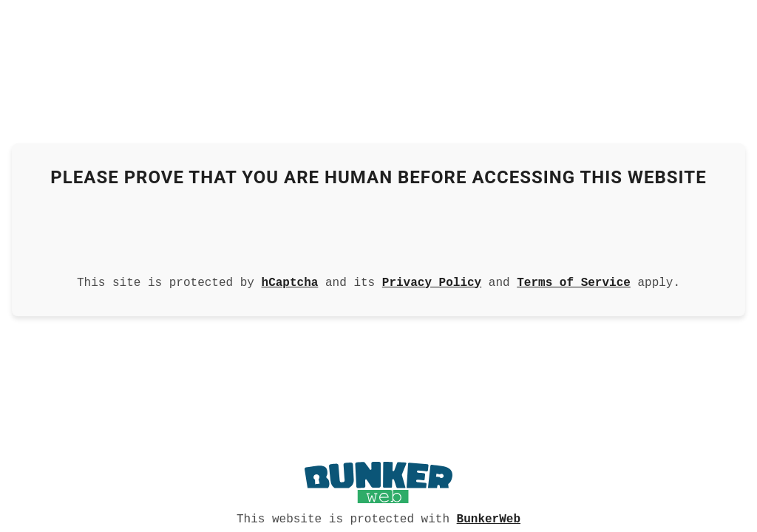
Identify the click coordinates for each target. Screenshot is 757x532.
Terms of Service (574, 282)
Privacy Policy (432, 282)
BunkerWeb (489, 518)
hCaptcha (290, 282)
